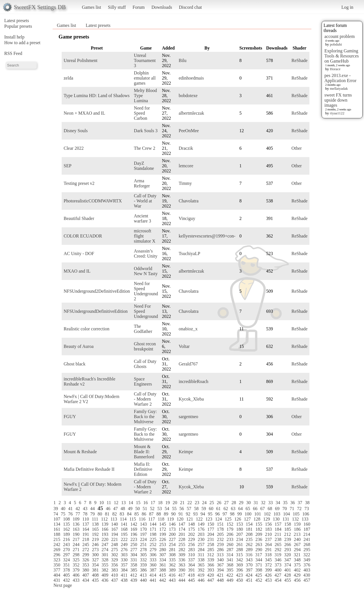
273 (95, 550)
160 (307, 524)
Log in (347, 7)
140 (115, 524)
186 (297, 529)
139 (105, 524)
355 (105, 565)
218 (86, 539)
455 (288, 580)
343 (249, 560)
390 (182, 570)
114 (123, 519)
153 (240, 524)
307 (163, 555)
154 (249, 524)
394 (220, 570)
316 (249, 555)
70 (285, 509)
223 (134, 539)
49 (130, 509)
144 (153, 524)
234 (240, 539)
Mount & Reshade (80, 452)
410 (115, 575)
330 (124, 560)
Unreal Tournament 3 (145, 60)
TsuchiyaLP (189, 253)
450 (240, 580)
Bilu (183, 60)
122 (199, 519)
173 (172, 529)
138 (95, 524)
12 (116, 503)
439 (134, 580)
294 (297, 550)
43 (85, 509)
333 (153, 560)
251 (143, 544)
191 (86, 534)
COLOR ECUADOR (83, 236)
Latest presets (17, 21)
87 (151, 514)
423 (239, 575)
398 (259, 570)
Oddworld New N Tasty (146, 271)
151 (220, 524)
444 (182, 580)
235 (249, 539)
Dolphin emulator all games (145, 78)
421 (220, 575)
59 (204, 509)
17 (153, 503)
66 (255, 509)
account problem (340, 36)
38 (307, 503)
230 (201, 539)
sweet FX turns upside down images (338, 100)
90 (173, 514)
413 (143, 575)
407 (86, 575)
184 (278, 529)
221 (115, 539)
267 (297, 544)
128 (257, 519)
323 (57, 560)
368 (230, 565)
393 (211, 570)
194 (115, 534)
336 (182, 560)
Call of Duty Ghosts (145, 364)
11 (109, 503)
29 (241, 503)
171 (153, 529)
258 (211, 544)
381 (95, 570)
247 (105, 544)
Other (297, 148)
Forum (139, 7)
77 (78, 514)
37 (300, 503)
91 (181, 514)
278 (143, 550)
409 (105, 575)
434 (86, 580)
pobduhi (336, 44)
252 (153, 544)
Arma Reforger (142, 183)
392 (201, 570)
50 (137, 509)
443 (172, 580)
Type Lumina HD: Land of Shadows (97, 96)
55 (174, 509)
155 (259, 524)
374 (288, 565)
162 (66, 529)
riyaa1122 (337, 113)
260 (230, 544)
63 (233, 509)
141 (124, 524)
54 (167, 509)
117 (151, 519)
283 (191, 550)
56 (182, 509)
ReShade (300, 60)
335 (172, 560)
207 (240, 534)
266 (288, 544)
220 (105, 539)
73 (307, 509)
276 (124, 550)
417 (182, 575)
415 (162, 575)
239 (288, 539)
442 (163, 580)
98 (232, 514)
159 (297, 524)
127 (247, 519)
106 (306, 514)
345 (268, 560)
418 (191, 575)
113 (114, 519)
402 (297, 570)
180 (240, 529)
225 (153, 539)
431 (57, 580)
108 (66, 519)
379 (76, 570)
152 (230, 524)
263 (259, 544)
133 (305, 519)
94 (203, 514)
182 (259, 529)
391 (191, 570)
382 (105, 570)
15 (138, 503)
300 (95, 555)
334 (163, 560)
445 (191, 580)
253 (163, 544)
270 (66, 550)
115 (133, 519)
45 (100, 508)
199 (163, 534)
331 (134, 560)
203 (201, 534)
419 (201, 575)
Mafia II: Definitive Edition (143, 469)
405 (66, 575)
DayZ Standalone (144, 166)
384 (124, 570)
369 (240, 565)
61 (218, 509)
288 (240, 550)
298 (76, 555)
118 (161, 519)
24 (204, 503)
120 (180, 519)
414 (153, 575)
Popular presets (18, 26)
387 (153, 570)
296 (57, 555)
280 (163, 550)
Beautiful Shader (79, 218)
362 (172, 565)
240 (297, 539)
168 (124, 529)
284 (201, 550)
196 (134, 534)
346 (278, 560)
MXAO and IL (77, 271)
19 (167, 503)
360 (153, 565)
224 (143, 539)
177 (211, 529)
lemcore (186, 166)
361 (163, 565)
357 (124, 565)
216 (66, 539)
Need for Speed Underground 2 (146, 291)
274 (105, 550)
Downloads (162, 7)
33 (270, 503)
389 (172, 570)
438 (124, 580)
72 (299, 509)
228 (182, 539)
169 (134, 529)
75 (63, 514)
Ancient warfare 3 (142, 218)
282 (182, 550)
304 (134, 555)
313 (220, 555)
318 (268, 555)
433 (76, 580)
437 (115, 580)
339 (211, 560)
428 (287, 575)
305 (143, 555)
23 (197, 503)
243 (66, 544)
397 (249, 570)
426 (268, 575)
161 (57, 529)
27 (226, 503)
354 (95, 565)
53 (160, 509)
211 (278, 534)
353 (86, 565)
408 (95, 575)
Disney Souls (76, 131)
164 (86, 529)
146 (172, 524)
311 (201, 555)
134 (57, 524)
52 (152, 509)
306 (153, 555)
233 (230, 539)
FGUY (70, 417)
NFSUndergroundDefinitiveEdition (96, 311)
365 (201, 565)
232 (220, 539)
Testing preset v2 (79, 183)
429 (297, 575)
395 (230, 570)
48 (123, 509)
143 (143, 524)
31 (256, 503)
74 (56, 514)
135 (66, 524)
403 (307, 570)
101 (258, 514)
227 (172, 539)
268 (307, 544)
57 (189, 509)
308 (172, 555)
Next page (63, 585)
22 (189, 503)
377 (57, 570)
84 (129, 514)
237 (268, 539)
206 (230, 534)
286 (220, 550)
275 (115, 550)
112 (104, 519)
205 (220, 534)
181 (249, 529)
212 (287, 534)
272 (86, 550)
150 (211, 524)
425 (259, 575)
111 (95, 519)
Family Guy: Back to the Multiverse (145, 417)
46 (108, 509)
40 (63, 509)
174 (182, 529)
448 (220, 580)
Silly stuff (117, 7)
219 (95, 539)
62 (226, 509)
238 (278, 539)
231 (211, 539)
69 (277, 509)
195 (124, 534)
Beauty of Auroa (79, 346)
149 (201, 524)
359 (143, 565)
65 (248, 509)
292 (278, 550)
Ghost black (75, 364)
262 (249, 544)
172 (163, 529)
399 (268, 570)
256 (191, 544)
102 (267, 514)
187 (307, 529)
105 (296, 514)
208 (249, 534)
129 (266, 519)
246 (95, 544)
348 (297, 560)
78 (85, 514)
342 (240, 560)
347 (288, 560)
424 (249, 575)
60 (211, 509)
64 (240, 509)
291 (268, 550)
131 (286, 519)
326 (86, 560)
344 (259, 560)
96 (217, 514)
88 (159, 514)
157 (278, 524)
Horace (335, 69)
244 (76, 544)
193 (105, 534)
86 (144, 514)
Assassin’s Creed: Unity (146, 253)
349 (307, 560)
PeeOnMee (189, 131)
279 (153, 550)
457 (307, 580)
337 (191, 560)
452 (259, 580)
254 (172, 544)
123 (209, 519)
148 (191, 524)
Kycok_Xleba (191, 399)
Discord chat (190, 7)
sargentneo (189, 417)
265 (278, 544)
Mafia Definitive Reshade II (89, 469)
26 (219, 503)
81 (107, 514)
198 (153, 534)
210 (268, 534)
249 (124, 544)
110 (86, 519)
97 (225, 514)
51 (145, 509)
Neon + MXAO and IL (84, 113)
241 (307, 539)
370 (249, 565)
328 (105, 560)
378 (66, 570)
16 (145, 503)
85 (137, 514)
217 (76, 539)
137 (86, 524)
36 (292, 503)
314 (230, 555)
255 (182, 544)
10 (102, 503)
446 (201, 580)
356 (115, 565)
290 (259, 550)
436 (105, 580)
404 (57, 575)
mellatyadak (339, 88)
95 (210, 514)
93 (195, 514)
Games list (92, 7)
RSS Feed (13, 53)
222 (124, 539)
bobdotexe (188, 96)
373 (278, 565)
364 (191, 565)
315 (239, 555)
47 (115, 509)
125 (228, 519)
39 (56, 509)
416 (172, 575)
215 (57, 539)
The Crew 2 (145, 148)
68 (270, 509)
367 (220, 565)
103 (277, 514)
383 (115, 570)
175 (191, 529)
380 (86, 570)
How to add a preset (22, 43)
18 (160, 503)
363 (182, 565)
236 (259, 539)
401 (288, 570)
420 (210, 575)
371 (259, 565)
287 (230, 550)
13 (123, 503)
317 (259, 555)
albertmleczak (191, 113)
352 (76, 565)
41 (70, 509)
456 (297, 580)
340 (220, 560)
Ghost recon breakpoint (145, 346)
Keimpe (186, 452)
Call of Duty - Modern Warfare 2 (145, 399)
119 (170, 519)
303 (124, 555)
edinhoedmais (191, 78)
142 (134, 524)
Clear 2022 (74, 148)
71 (292, 509)
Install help (14, 37)
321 (297, 555)
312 (210, 555)
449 (230, 580)
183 (268, 529)
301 (105, 555)
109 (76, 519)
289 (249, 550)
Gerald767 (188, 364)
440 (143, 580)
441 (153, 580)
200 (172, 534)
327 (95, 560)
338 (201, 560)
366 (211, 565)
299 (86, 555)
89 (166, 514)
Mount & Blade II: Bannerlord (144, 452)
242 (57, 544)
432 (66, 580)
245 (86, 544)
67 (262, 509)
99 (240, 514)
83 (122, 514)
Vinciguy (187, 218)
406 (76, 575)
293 (288, 550)
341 (230, 560)
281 (172, 550)
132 (295, 519)
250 (134, 544)
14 (131, 503)
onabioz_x (188, 329)
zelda (68, 78)
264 (268, 544)
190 (76, 534)
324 (66, 560)
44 (92, 509)
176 (201, 529)
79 (92, 514)
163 (76, 529)
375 (297, 565)
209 (259, 534)
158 (288, 524)
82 (115, 514)
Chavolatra (189, 201)
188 (57, 534)
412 (133, 575)
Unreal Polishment (81, 60)
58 (196, 509)
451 (249, 580)
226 (163, 539)
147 (182, 524)
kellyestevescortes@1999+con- (207, 236)
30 (248, 503)
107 (57, 519)
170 (143, 529)
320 (287, 555)
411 (124, 575)
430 (307, 575)
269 (57, 550)
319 (278, 555)
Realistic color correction (87, 329)
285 (211, 550)
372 (268, 565)
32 (263, 503)
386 (143, 570)
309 (182, 555)
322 (307, 555)
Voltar (184, 346)
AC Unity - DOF (79, 253)
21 (182, 503)
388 (163, 570)
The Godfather (143, 329)
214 (307, 534)
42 (78, 509)
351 (66, 565)
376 (307, 565)
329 (115, 560)
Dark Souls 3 (146, 131)
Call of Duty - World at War (145, 201)
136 (76, 524)
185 (288, 529)
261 (240, 544)
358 (134, 565)
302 (115, 555)
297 (66, 555)
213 (297, 534)
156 (268, 524)
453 (268, 580)
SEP (68, 166)
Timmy (185, 183)
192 (95, 534)
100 (248, 514)
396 (240, 570)
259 (220, 544)
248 (115, 544)
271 (76, 550)
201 (182, 534)
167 (115, 529)
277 (134, 550)
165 (95, 529)
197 (143, 534)
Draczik (186, 148)
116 (142, 519)
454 (278, 580)
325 (76, 560)
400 (278, 570)
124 (218, 519)
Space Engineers (143, 381)
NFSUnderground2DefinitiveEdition (97, 291)
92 (188, 514)
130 (276, 519)
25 (212, 503)
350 (57, 565)
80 (100, 514)
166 (105, 529)
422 (230, 575)
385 (134, 570)
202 (191, 534)
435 (95, 580)
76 (70, 514)
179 (230, 529)
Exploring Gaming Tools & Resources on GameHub (342, 56)
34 (278, 503)
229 (191, 539)
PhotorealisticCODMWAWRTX (93, 201)
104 (287, 514)
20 (175, 503)
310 (191, 555)
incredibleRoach (194, 381)
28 (234, 503)
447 (211, 580)
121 (189, 519)
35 (285, 503)
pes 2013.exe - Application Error (340, 78)
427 (278, 575)
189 (66, 534)
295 (307, 550)
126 (238, 519)
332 (143, 560)
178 (220, 529)
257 (201, 544)
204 (211, 534)
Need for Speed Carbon (142, 113)
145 (163, 524)
